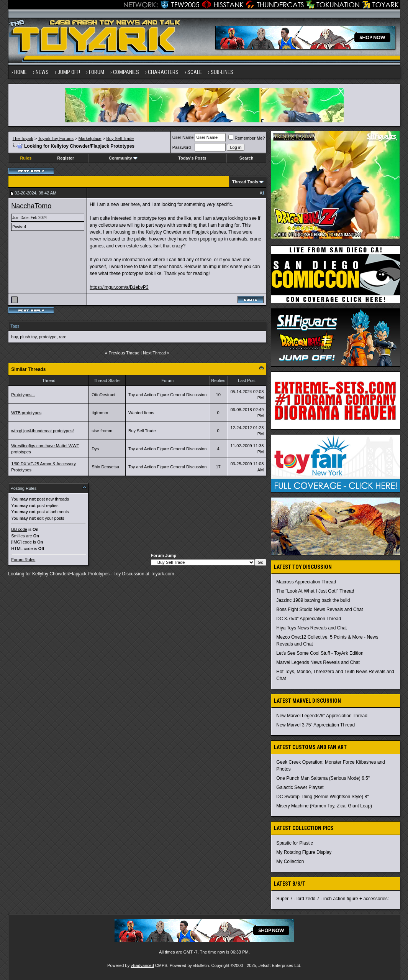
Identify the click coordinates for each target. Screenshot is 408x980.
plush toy (28, 337)
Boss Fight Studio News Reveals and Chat (320, 609)
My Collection (290, 861)
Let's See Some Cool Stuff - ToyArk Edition (320, 653)
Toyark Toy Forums (56, 138)
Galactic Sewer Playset (300, 787)
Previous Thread (124, 353)
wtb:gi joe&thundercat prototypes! (42, 431)
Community (123, 158)
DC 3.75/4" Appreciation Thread (309, 619)
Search (247, 158)
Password (182, 147)
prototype (48, 337)
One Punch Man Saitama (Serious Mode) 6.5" (323, 778)
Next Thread (154, 353)
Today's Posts (192, 158)
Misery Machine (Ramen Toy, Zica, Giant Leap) (324, 806)
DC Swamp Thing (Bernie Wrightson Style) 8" (322, 797)
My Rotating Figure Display (304, 852)
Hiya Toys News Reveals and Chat (311, 628)
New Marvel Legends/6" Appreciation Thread (322, 716)
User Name (183, 137)
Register (66, 158)
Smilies (18, 536)
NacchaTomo (31, 206)
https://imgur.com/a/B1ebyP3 (119, 287)
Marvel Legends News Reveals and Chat (318, 662)
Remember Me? (247, 138)
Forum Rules (23, 560)
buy (14, 337)
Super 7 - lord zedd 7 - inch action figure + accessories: (333, 899)
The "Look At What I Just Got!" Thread (315, 591)
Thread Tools (245, 182)
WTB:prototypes (26, 413)
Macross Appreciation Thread (306, 582)
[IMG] (16, 542)
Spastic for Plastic (294, 843)
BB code (19, 529)
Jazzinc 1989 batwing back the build (313, 600)
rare (63, 337)
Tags (15, 326)
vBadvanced (142, 965)
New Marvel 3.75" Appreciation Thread (315, 725)
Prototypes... (23, 395)
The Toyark (23, 138)
